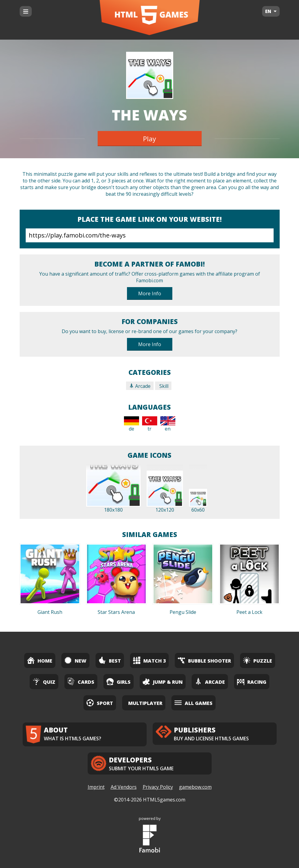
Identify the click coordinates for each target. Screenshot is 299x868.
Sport (100, 703)
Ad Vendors (124, 787)
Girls (119, 681)
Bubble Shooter (204, 660)
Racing (252, 681)
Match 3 (149, 660)
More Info (150, 293)
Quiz (44, 681)
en (168, 424)
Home (40, 660)
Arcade (140, 386)
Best (110, 660)
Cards (81, 681)
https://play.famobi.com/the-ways (150, 235)
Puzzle (258, 660)
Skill (163, 386)
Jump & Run (163, 681)
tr (150, 424)
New (75, 660)
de (132, 424)
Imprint (96, 787)
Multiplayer (145, 703)
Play (149, 139)
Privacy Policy (158, 787)
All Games (193, 703)
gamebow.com (195, 787)
